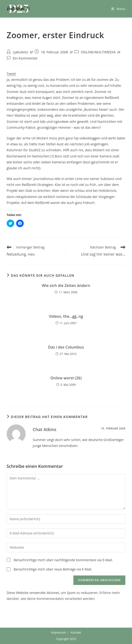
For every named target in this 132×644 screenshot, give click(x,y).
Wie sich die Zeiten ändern (66, 285)
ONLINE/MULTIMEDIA (98, 52)
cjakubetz (20, 52)
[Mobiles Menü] (118, 9)
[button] (19, 9)
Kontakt (76, 632)
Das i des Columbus (66, 347)
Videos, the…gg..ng (66, 316)
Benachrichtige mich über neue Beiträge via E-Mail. (53, 569)
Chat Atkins (45, 429)
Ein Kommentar (25, 58)
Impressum (59, 632)
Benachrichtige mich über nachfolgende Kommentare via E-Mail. (63, 560)
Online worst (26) (66, 378)
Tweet (11, 74)
